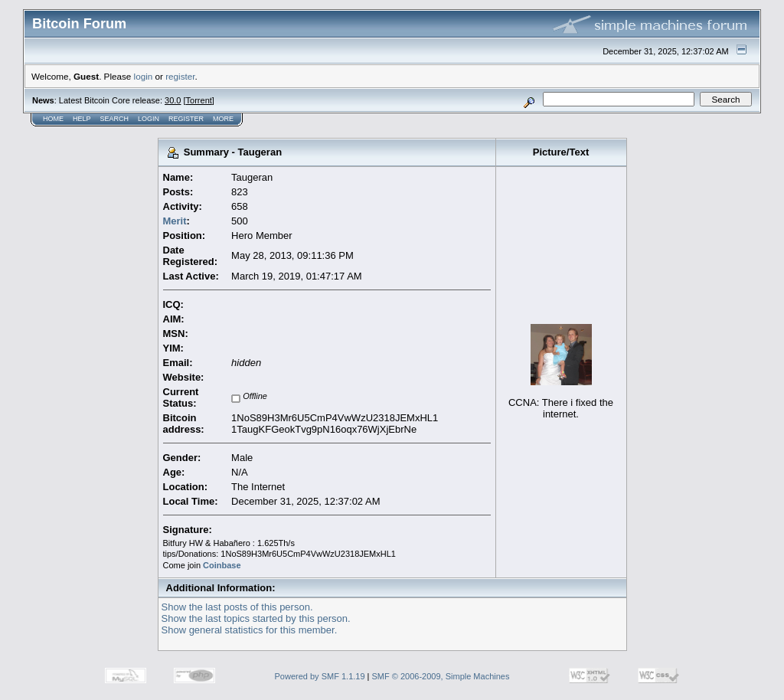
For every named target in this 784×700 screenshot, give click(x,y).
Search (115, 119)
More (223, 119)
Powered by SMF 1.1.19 (320, 676)
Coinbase (222, 565)
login (144, 76)
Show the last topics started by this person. (256, 618)
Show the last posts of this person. (237, 607)
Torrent (199, 100)
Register (186, 119)
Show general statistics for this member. (250, 630)
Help (82, 119)
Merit (175, 221)
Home (53, 119)
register (180, 76)
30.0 (173, 100)
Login (149, 119)
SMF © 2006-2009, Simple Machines (441, 676)
